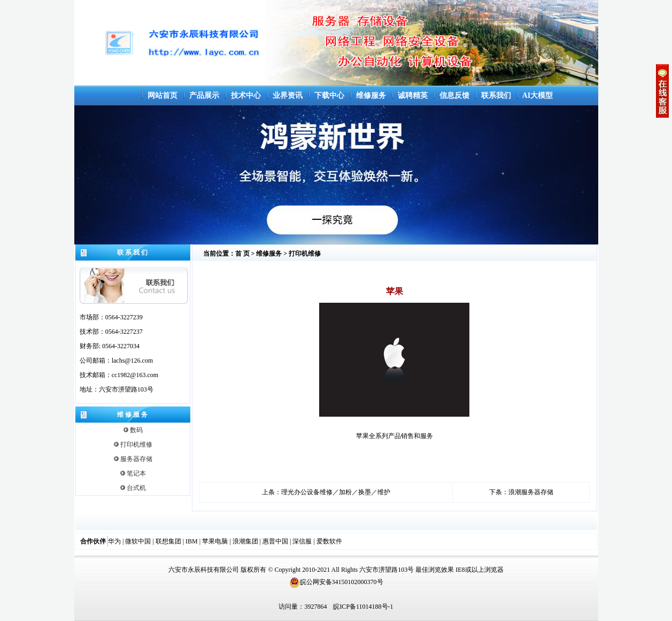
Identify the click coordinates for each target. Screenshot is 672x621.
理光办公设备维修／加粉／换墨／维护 (336, 492)
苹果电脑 (215, 541)
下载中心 (329, 95)
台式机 (133, 488)
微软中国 (138, 541)
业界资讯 (288, 95)
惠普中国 (275, 541)
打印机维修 (133, 444)
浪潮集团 (245, 541)
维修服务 (371, 95)
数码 (133, 430)
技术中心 (246, 95)
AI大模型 (538, 95)
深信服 (302, 541)
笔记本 (133, 473)
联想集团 (168, 541)
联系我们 (496, 95)
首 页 (242, 254)
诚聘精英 (413, 95)
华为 (114, 541)
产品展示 (204, 95)
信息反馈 (454, 95)
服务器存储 (133, 459)
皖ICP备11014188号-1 (363, 607)
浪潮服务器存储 (531, 492)
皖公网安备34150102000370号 (336, 582)
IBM (192, 541)
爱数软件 (329, 541)
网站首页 (163, 95)
